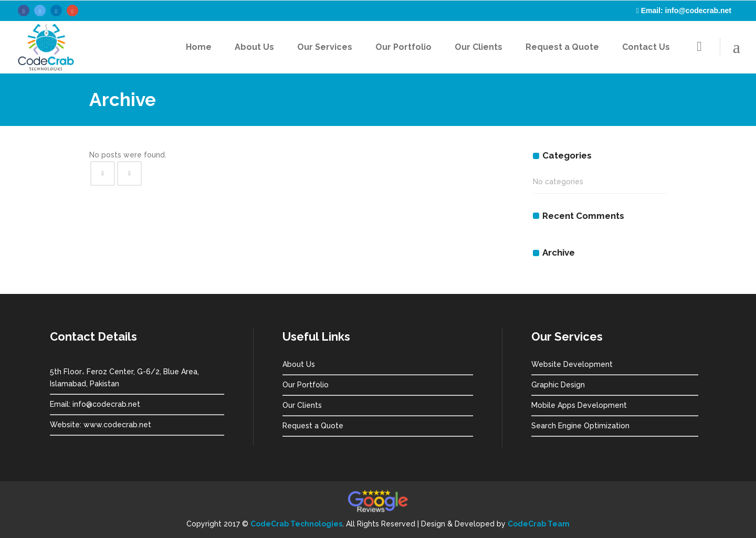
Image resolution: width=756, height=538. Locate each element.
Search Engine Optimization (580, 426)
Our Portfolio (306, 385)
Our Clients (302, 405)
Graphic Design (558, 385)
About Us (299, 364)
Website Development (572, 364)
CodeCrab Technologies (296, 524)
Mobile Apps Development (579, 405)
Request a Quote (313, 426)
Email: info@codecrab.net (686, 10)
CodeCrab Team (539, 524)
